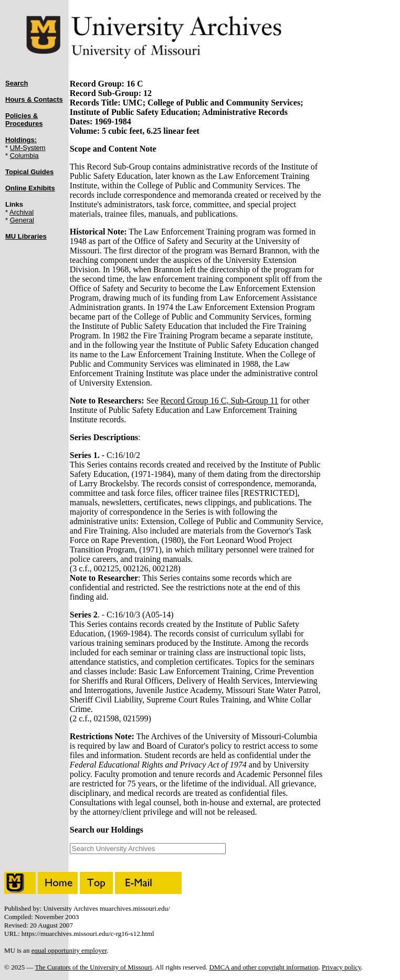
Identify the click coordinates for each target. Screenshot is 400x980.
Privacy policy (341, 967)
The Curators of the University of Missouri (93, 967)
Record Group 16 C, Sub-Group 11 (219, 401)
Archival (22, 212)
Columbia (24, 156)
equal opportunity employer (69, 950)
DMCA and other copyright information (264, 967)
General (22, 220)
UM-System (28, 148)
